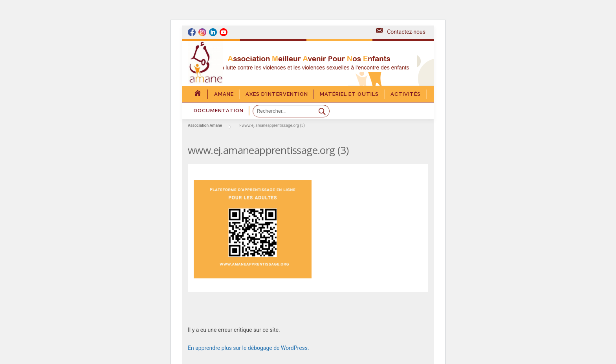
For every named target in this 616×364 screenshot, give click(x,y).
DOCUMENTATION (219, 111)
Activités (406, 94)
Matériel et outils (349, 94)
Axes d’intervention (277, 94)
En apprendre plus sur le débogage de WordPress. (248, 348)
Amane (224, 94)
